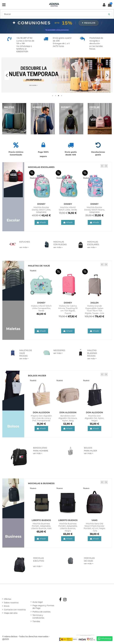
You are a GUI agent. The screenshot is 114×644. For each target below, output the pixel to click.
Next (107, 75)
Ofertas (8, 599)
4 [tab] (61, 96)
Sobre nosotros (11, 603)
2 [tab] (56, 96)
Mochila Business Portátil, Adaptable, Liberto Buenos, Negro (68, 527)
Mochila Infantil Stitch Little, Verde (68, 208)
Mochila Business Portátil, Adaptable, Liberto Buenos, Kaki (41, 526)
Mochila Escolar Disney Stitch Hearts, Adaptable (94, 210)
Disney (41, 204)
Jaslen (95, 303)
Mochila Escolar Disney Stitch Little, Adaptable (41, 210)
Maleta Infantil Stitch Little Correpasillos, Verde (41, 308)
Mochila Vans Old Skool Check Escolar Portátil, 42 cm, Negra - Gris (94, 527)
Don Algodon (41, 412)
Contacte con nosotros (15, 610)
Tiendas (36, 621)
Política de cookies (41, 612)
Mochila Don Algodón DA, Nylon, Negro (94, 418)
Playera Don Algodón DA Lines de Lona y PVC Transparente (41, 418)
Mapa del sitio (11, 613)
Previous (7, 75)
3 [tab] (58, 96)
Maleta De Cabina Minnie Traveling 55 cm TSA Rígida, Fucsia (68, 309)
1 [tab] (53, 96)
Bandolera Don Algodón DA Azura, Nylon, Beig (68, 418)
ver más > (24, 247)
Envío (7, 606)
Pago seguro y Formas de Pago (43, 607)
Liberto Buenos (41, 520)
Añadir (41, 222)
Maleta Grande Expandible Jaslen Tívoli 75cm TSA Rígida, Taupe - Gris (94, 309)
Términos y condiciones (38, 616)
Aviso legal (38, 602)
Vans (94, 520)
